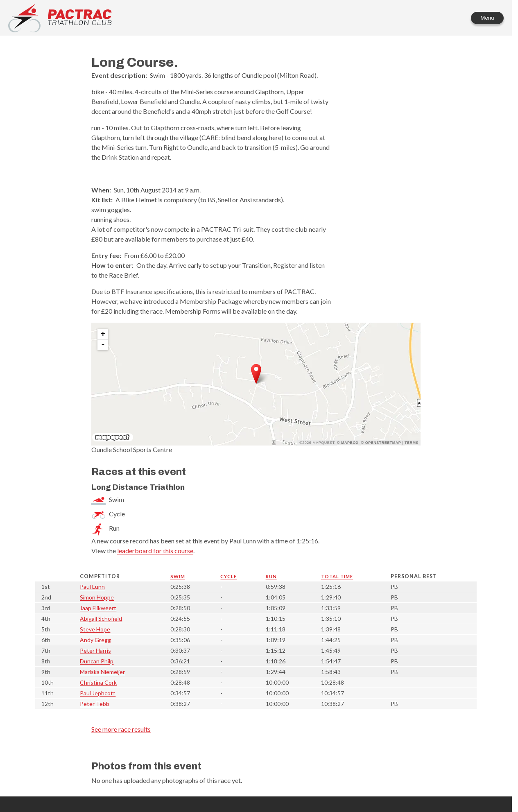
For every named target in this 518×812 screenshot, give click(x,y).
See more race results (121, 729)
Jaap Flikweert (98, 608)
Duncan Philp (97, 661)
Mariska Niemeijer (102, 672)
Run (271, 576)
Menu (487, 18)
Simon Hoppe (97, 597)
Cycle (228, 576)
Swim (178, 576)
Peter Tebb (95, 704)
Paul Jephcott (98, 693)
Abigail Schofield (101, 619)
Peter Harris (95, 650)
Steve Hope (95, 629)
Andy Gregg (95, 640)
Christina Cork (98, 682)
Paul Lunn (92, 587)
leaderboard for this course (155, 551)
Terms (412, 443)
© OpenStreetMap (381, 443)
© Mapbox (348, 443)
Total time (337, 576)
